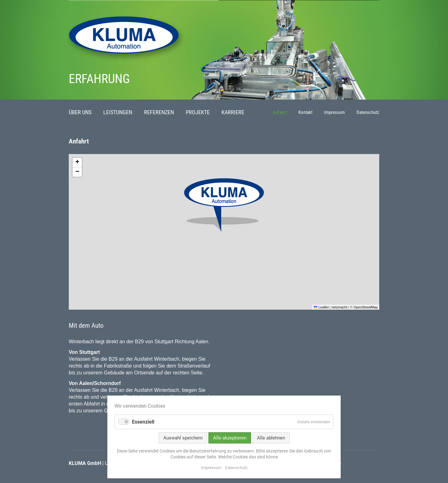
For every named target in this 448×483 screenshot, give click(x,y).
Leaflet (321, 307)
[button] (224, 205)
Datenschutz (368, 112)
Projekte (198, 112)
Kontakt (305, 112)
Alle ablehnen (271, 438)
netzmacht (339, 307)
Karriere (233, 112)
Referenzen (159, 112)
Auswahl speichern (183, 438)
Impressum (334, 112)
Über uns (80, 112)
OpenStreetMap (366, 307)
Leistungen (118, 112)
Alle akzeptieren (230, 438)
